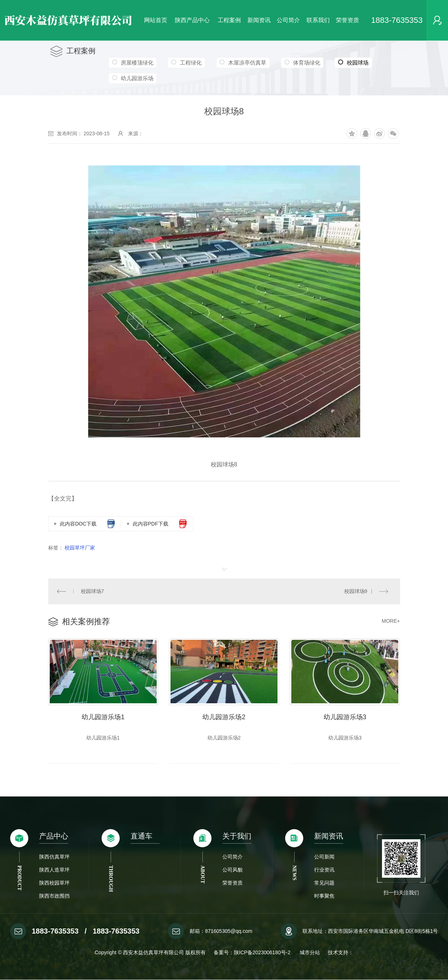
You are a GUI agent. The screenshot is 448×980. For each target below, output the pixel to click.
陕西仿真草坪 (54, 857)
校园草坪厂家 (80, 548)
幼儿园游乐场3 (345, 717)
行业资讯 (324, 870)
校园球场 (351, 63)
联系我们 (318, 20)
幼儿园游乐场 (137, 78)
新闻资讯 (259, 20)
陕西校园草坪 (54, 883)
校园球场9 (355, 591)
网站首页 (156, 20)
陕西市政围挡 (54, 896)
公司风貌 (233, 870)
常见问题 (324, 883)
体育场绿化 (305, 63)
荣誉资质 (348, 20)
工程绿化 (190, 63)
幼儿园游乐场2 (224, 717)
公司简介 (288, 20)
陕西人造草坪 (54, 870)
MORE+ (391, 621)
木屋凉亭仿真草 (246, 63)
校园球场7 (93, 591)
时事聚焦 (324, 896)
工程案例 (229, 20)
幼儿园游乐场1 (103, 717)
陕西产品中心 (192, 20)
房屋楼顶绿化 (137, 63)
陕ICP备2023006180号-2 (263, 953)
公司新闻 (324, 857)
